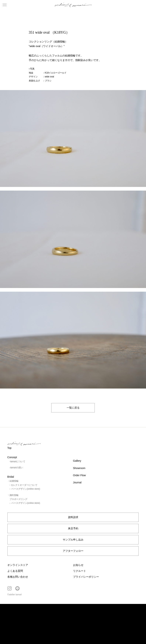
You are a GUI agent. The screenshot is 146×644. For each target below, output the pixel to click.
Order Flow (79, 475)
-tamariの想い (16, 468)
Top (10, 448)
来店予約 (73, 528)
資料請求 (73, 517)
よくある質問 (15, 571)
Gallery (77, 461)
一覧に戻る (73, 408)
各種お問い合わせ (18, 577)
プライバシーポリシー (86, 577)
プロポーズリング (18, 499)
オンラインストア (18, 565)
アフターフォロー (73, 551)
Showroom (79, 468)
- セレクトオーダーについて (24, 485)
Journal (77, 482)
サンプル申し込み (73, 540)
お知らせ (78, 565)
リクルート (80, 571)
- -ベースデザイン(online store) (25, 489)
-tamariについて (17, 461)
